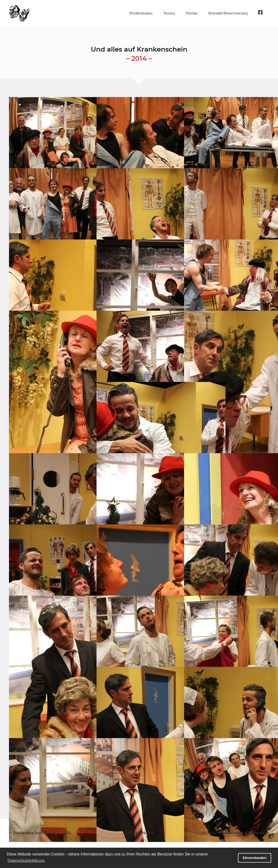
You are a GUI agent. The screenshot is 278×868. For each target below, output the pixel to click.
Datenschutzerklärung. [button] (26, 861)
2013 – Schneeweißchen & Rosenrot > (235, 833)
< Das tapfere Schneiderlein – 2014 (40, 833)
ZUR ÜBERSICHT (139, 833)
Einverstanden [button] (255, 858)
